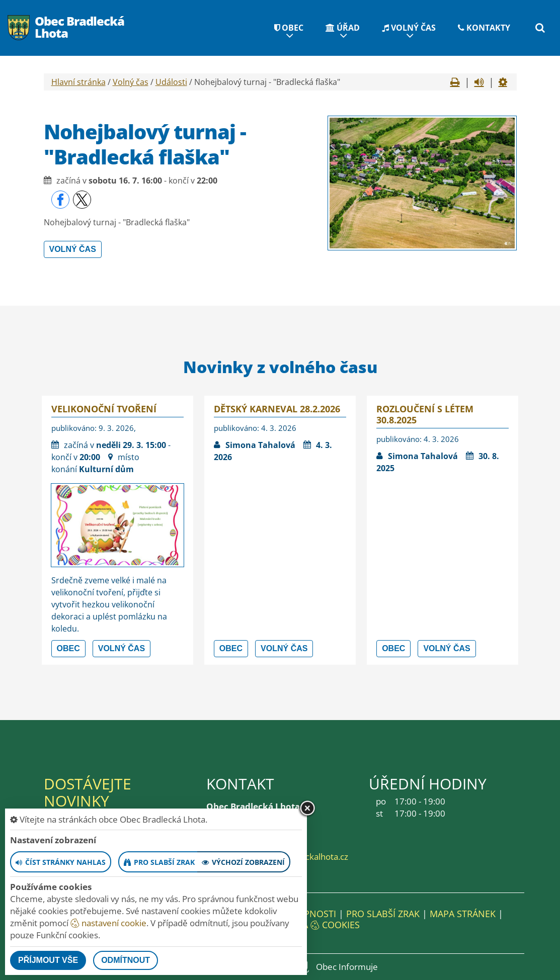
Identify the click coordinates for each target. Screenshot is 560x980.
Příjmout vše (48, 960)
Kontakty (484, 28)
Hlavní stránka (78, 82)
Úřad (343, 28)
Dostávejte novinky (88, 792)
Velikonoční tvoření (104, 409)
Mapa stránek (463, 914)
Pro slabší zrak (383, 914)
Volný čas (409, 28)
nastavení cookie (108, 923)
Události (171, 82)
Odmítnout (126, 960)
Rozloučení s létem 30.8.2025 (425, 414)
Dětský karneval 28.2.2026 (277, 409)
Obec (289, 28)
